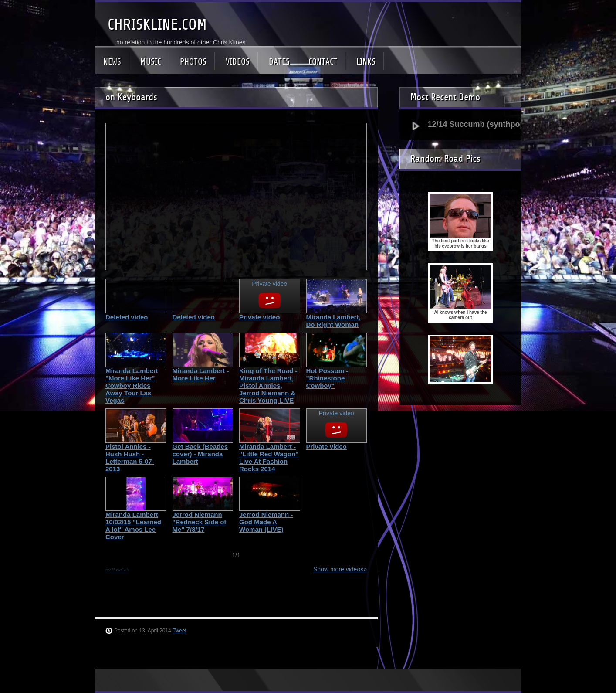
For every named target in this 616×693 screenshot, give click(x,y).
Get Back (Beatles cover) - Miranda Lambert (200, 454)
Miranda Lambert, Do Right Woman (333, 321)
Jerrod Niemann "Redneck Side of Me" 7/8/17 (200, 522)
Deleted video (127, 317)
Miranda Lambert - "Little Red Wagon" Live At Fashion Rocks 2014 (269, 458)
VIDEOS (238, 62)
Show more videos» (340, 569)
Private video (259, 317)
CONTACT (323, 62)
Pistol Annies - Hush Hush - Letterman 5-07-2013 (130, 458)
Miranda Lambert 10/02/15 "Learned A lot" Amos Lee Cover (133, 526)
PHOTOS (193, 62)
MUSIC (151, 62)
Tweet (179, 631)
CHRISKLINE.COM (157, 25)
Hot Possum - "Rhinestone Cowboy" (327, 378)
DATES (279, 62)
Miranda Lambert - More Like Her (201, 374)
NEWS (112, 62)
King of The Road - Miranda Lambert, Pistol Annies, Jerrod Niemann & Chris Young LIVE (268, 386)
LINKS (366, 62)
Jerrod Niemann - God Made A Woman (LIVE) (266, 522)
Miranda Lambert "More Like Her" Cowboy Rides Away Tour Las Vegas (132, 386)
